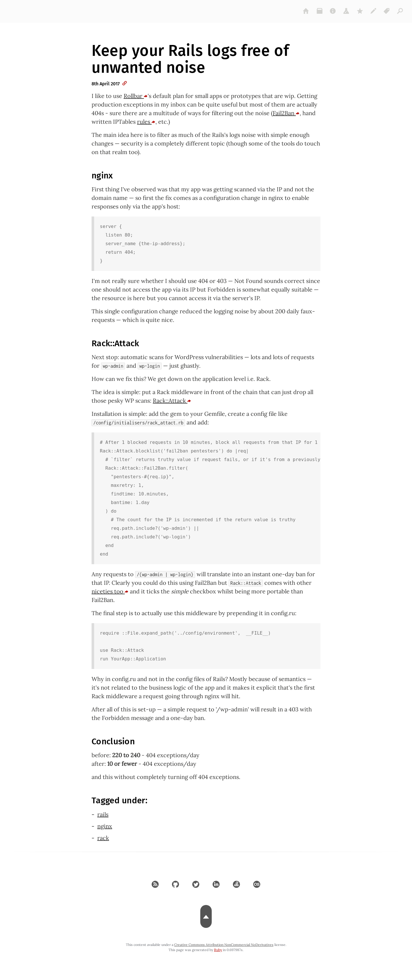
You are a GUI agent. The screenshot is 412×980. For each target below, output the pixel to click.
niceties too (110, 591)
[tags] (387, 11)
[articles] (400, 11)
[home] (306, 11)
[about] (333, 11)
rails (103, 814)
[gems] (360, 11)
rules (146, 122)
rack (103, 838)
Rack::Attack (172, 401)
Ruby (218, 950)
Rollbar (136, 96)
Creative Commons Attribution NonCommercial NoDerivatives (224, 945)
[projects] (346, 11)
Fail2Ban (286, 113)
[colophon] (373, 11)
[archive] (320, 11)
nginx (105, 826)
